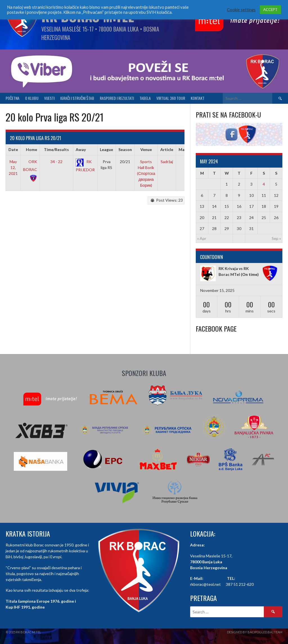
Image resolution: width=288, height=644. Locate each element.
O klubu (32, 98)
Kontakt (198, 98)
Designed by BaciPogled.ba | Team (255, 632)
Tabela (145, 98)
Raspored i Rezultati (117, 98)
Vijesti (49, 98)
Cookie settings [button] (241, 10)
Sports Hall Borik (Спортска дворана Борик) (146, 173)
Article (167, 149)
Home (31, 149)
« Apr (202, 238)
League (106, 149)
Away (81, 149)
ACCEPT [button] (270, 10)
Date (13, 149)
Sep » (276, 238)
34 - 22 (56, 162)
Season (125, 149)
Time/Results (56, 149)
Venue (146, 149)
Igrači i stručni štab (77, 98)
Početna (13, 98)
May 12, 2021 (13, 167)
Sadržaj (167, 162)
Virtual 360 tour (171, 98)
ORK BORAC (30, 169)
